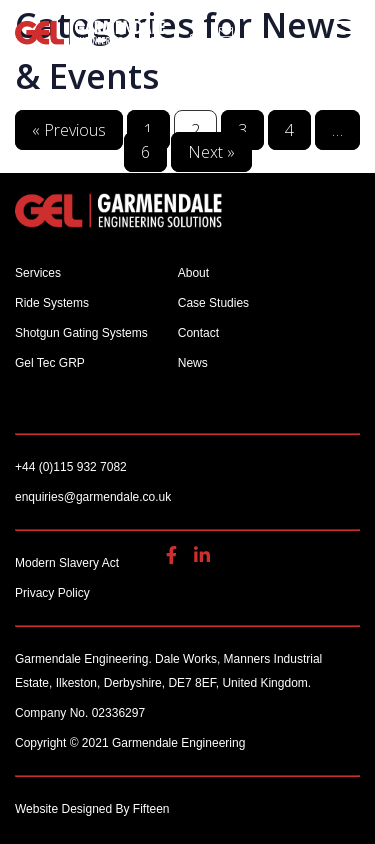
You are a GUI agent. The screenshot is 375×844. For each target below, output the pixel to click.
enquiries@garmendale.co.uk (226, 32)
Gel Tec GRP (50, 363)
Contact (198, 333)
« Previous (69, 130)
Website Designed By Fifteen (92, 809)
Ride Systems (52, 303)
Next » (211, 152)
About (193, 273)
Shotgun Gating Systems (81, 333)
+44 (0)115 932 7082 (197, 32)
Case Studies (213, 303)
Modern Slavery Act (67, 563)
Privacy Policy (52, 593)
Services (38, 273)
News (193, 363)
